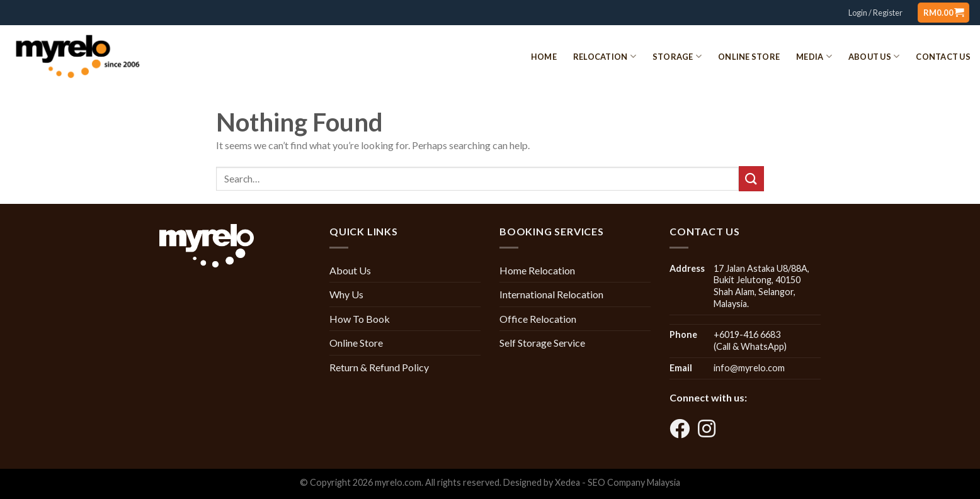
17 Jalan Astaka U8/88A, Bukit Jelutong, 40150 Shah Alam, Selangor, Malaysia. (761, 286)
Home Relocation (537, 270)
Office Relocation (538, 319)
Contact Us (943, 57)
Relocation (605, 56)
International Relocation (551, 294)
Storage (677, 56)
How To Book (360, 319)
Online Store (749, 57)
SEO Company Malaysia (634, 482)
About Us (874, 56)
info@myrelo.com (749, 368)
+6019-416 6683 (747, 334)
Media (814, 56)
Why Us (346, 294)
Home (544, 57)
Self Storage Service (542, 343)
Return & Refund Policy (379, 367)
